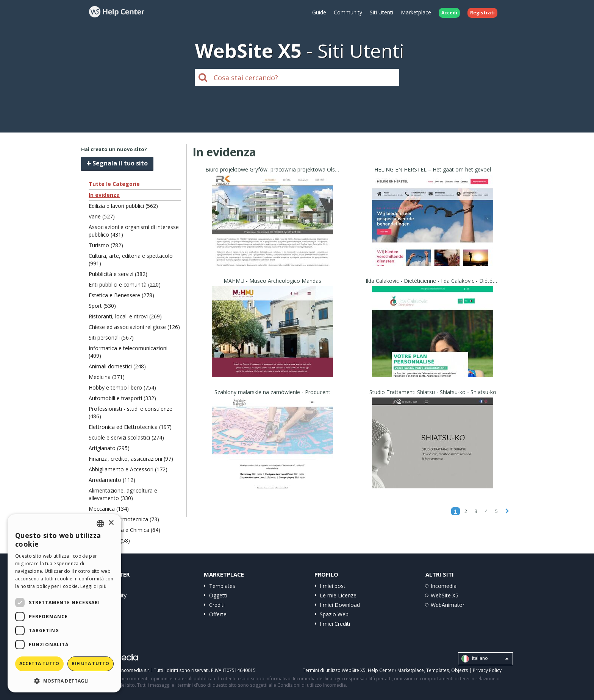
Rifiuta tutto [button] (90, 663)
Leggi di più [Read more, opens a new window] (93, 586)
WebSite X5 (445, 595)
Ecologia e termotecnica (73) (124, 519)
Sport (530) (102, 306)
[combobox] (100, 524)
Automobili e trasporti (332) (122, 398)
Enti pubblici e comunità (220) (125, 285)
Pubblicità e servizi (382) (118, 274)
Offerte (218, 614)
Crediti (217, 605)
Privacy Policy (487, 670)
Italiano (485, 659)
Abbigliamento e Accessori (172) (128, 469)
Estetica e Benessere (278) (121, 295)
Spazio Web (334, 614)
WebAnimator (448, 605)
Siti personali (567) (111, 338)
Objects (460, 670)
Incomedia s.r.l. (136, 670)
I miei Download (340, 605)
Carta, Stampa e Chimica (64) (124, 530)
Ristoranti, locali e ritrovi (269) (125, 316)
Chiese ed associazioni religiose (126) (134, 327)
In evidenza (104, 195)
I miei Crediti (335, 624)
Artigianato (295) (109, 448)
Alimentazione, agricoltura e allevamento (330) (123, 494)
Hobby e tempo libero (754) (122, 387)
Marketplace (416, 12)
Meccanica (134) (109, 509)
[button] (64, 681)
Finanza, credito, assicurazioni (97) (131, 459)
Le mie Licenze (338, 595)
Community (348, 12)
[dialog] (64, 603)
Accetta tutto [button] (39, 663)
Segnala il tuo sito (117, 163)
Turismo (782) (106, 245)
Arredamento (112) (112, 480)
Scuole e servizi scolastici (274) (126, 437)
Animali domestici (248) (117, 366)
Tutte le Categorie (114, 184)
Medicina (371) (107, 377)
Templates (222, 586)
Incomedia (444, 586)
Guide (319, 12)
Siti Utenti (381, 12)
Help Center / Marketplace (396, 670)
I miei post (333, 586)
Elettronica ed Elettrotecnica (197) (130, 427)
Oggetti (218, 595)
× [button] (111, 523)
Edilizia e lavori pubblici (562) (123, 206)
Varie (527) (102, 216)
